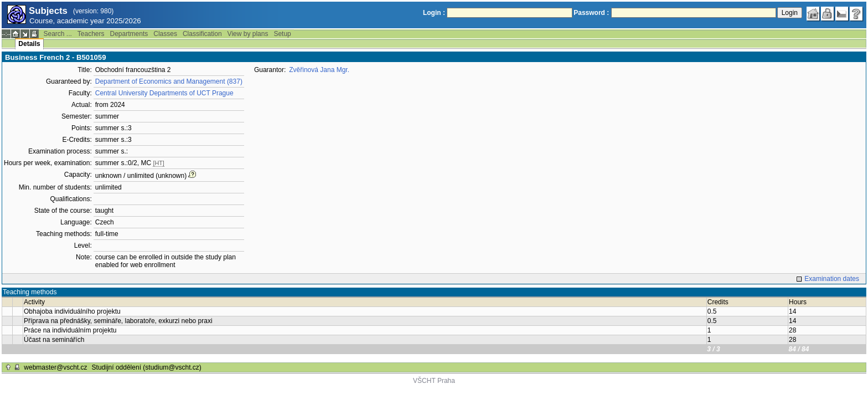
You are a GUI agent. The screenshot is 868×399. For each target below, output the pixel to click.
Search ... (57, 34)
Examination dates (832, 279)
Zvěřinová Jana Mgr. (319, 70)
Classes (165, 34)
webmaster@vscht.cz (55, 367)
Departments (129, 34)
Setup (282, 34)
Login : (434, 13)
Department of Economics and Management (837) (169, 81)
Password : (591, 13)
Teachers (91, 34)
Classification (202, 34)
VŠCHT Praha (434, 381)
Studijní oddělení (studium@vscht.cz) (147, 367)
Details (29, 44)
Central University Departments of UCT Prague (164, 93)
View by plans (248, 34)
